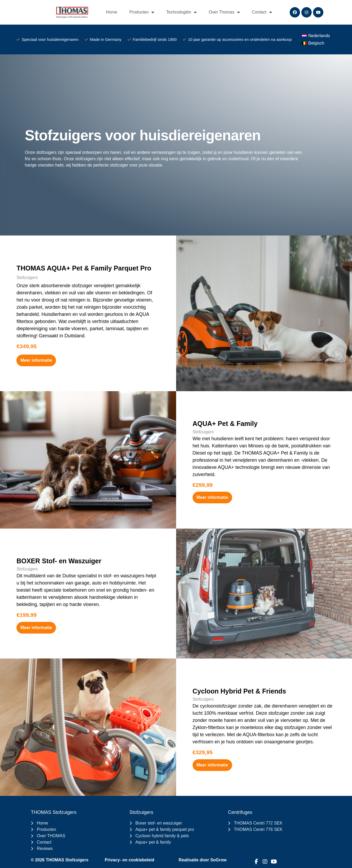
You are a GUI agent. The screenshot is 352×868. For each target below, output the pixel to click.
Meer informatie (36, 360)
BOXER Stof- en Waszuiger (59, 561)
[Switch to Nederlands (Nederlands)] (316, 36)
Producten (142, 12)
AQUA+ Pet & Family (225, 424)
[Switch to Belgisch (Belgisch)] (313, 43)
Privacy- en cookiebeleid (130, 860)
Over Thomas (224, 12)
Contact (262, 12)
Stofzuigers (27, 278)
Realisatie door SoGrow (203, 860)
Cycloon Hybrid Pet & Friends (239, 691)
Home (112, 12)
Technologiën (181, 12)
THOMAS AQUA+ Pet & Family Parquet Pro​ (84, 268)
